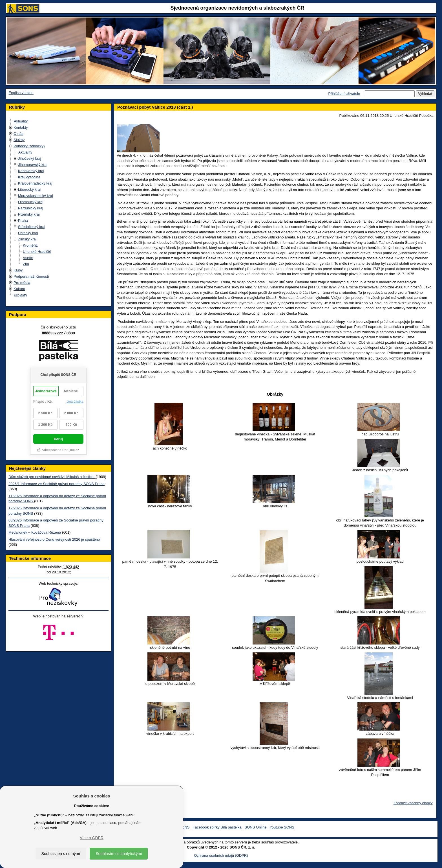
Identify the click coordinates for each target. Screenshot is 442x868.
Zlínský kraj (27, 239)
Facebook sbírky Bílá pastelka (217, 827)
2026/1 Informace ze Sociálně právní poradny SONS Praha (57, 484)
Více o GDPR (92, 838)
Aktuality (21, 121)
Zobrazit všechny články (413, 803)
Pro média (22, 283)
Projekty (20, 295)
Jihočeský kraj (30, 158)
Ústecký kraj (28, 233)
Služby (19, 140)
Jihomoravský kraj (33, 165)
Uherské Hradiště (37, 252)
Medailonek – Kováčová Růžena (35, 532)
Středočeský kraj (32, 227)
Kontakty (21, 127)
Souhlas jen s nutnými (61, 854)
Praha (23, 221)
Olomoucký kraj (31, 202)
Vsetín (28, 258)
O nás (18, 134)
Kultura (19, 289)
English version (21, 93)
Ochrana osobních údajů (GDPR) (221, 855)
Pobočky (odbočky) (29, 146)
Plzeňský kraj (29, 214)
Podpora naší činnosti (31, 276)
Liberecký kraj (29, 189)
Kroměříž (30, 245)
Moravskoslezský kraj (36, 196)
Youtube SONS (282, 827)
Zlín (26, 264)
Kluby (18, 270)
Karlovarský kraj (31, 171)
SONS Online (256, 827)
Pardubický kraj (31, 208)
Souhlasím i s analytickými (119, 854)
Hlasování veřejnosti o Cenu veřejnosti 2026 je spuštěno (54, 539)
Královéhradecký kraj (35, 183)
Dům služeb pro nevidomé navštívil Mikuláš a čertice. (52, 477)
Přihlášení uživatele (344, 94)
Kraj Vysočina (29, 177)
